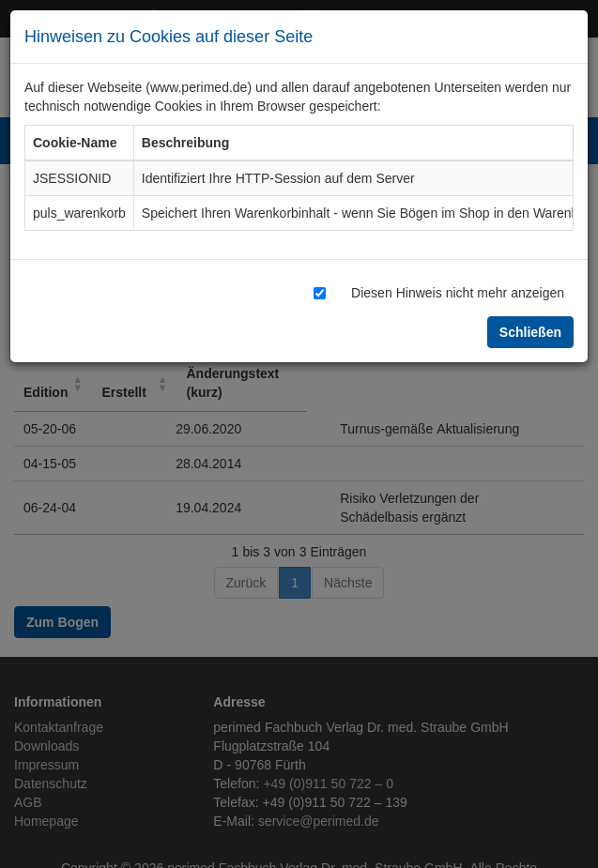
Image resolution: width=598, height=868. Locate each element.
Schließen (530, 332)
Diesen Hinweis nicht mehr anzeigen (458, 292)
